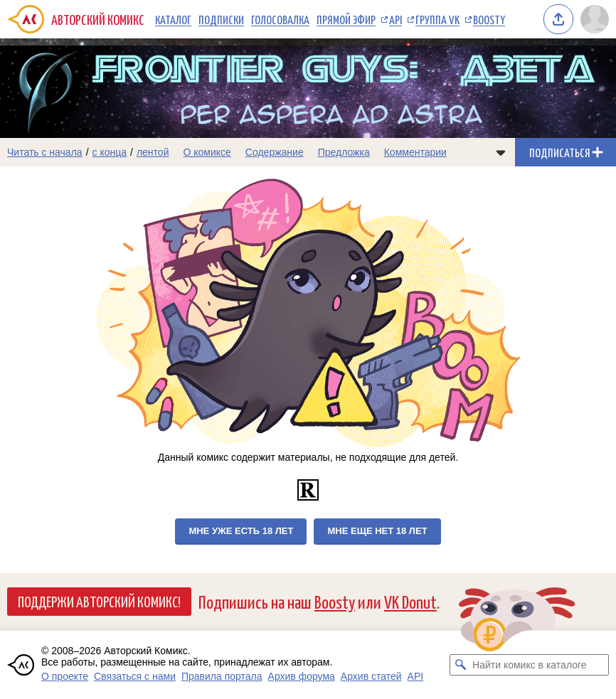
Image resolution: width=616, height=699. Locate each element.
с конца (110, 152)
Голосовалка (280, 19)
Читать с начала (45, 152)
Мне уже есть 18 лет (241, 531)
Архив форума (302, 676)
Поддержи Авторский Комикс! (99, 601)
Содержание (275, 152)
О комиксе (207, 152)
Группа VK (437, 19)
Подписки (221, 19)
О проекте (65, 676)
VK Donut (410, 601)
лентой (153, 152)
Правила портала (222, 676)
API (395, 19)
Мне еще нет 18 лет (377, 531)
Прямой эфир (346, 19)
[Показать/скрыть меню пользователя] (595, 19)
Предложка (344, 152)
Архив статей (371, 676)
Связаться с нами (135, 676)
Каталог (173, 19)
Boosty (489, 19)
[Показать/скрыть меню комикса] (501, 152)
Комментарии (415, 152)
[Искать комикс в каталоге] (460, 665)
